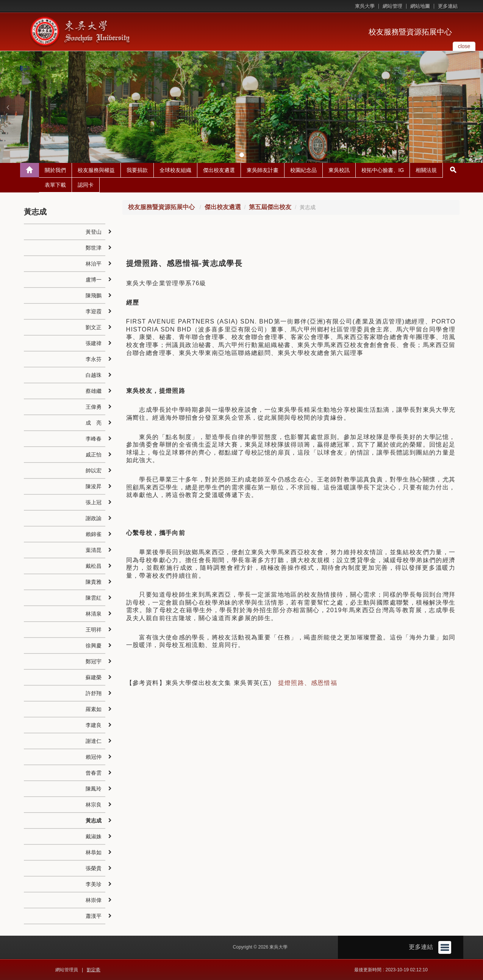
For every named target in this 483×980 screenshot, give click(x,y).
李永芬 (94, 359)
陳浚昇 (94, 486)
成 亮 (94, 423)
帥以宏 (94, 470)
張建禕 (94, 343)
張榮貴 (94, 868)
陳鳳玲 (94, 789)
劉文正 (94, 327)
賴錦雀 (94, 534)
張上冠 (94, 502)
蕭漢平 (94, 916)
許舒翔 (94, 693)
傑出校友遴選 (219, 170)
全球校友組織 (175, 170)
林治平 (94, 264)
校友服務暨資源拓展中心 (410, 32)
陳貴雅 (94, 582)
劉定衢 (94, 970)
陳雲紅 (94, 598)
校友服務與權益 (96, 170)
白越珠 (94, 375)
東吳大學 (365, 6)
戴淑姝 (94, 836)
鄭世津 (94, 248)
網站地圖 (420, 6)
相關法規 (426, 170)
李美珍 (94, 884)
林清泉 (94, 614)
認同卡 (86, 185)
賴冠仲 (94, 757)
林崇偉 (94, 900)
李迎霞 (94, 311)
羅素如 (94, 709)
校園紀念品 (303, 170)
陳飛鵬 (94, 295)
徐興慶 (94, 646)
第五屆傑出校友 (270, 207)
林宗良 (94, 805)
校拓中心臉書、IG (383, 170)
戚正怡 (94, 455)
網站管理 (392, 6)
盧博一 (94, 280)
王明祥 (94, 630)
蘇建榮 (94, 677)
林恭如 (94, 852)
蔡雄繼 (94, 391)
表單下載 (55, 185)
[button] (8, 107)
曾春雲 (94, 773)
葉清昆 (94, 550)
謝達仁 (94, 741)
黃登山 (94, 232)
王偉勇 (94, 407)
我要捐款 (137, 170)
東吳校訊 (339, 170)
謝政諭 (94, 518)
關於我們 (55, 170)
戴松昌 (94, 566)
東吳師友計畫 (263, 170)
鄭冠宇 (94, 661)
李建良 (94, 725)
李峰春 (94, 439)
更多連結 (448, 6)
